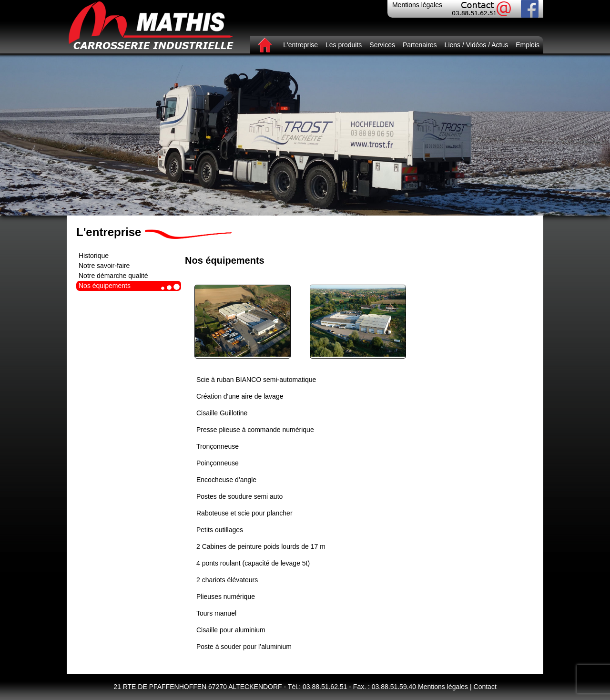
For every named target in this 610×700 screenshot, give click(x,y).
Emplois (528, 45)
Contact (485, 687)
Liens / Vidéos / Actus (477, 45)
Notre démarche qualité (113, 276)
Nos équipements (105, 286)
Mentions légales (417, 5)
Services (382, 45)
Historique (94, 256)
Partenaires (420, 45)
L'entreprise (300, 45)
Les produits (344, 45)
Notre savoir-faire (104, 266)
